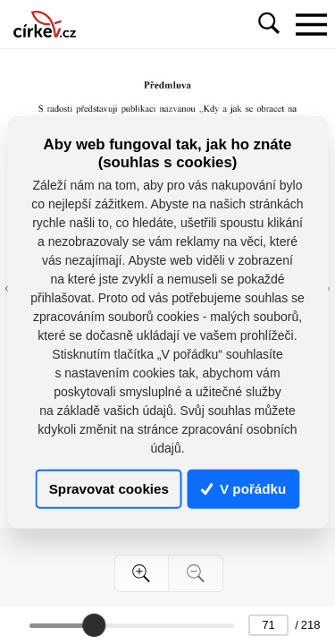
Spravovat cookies (109, 489)
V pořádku (244, 489)
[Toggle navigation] (311, 24)
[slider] (94, 625)
